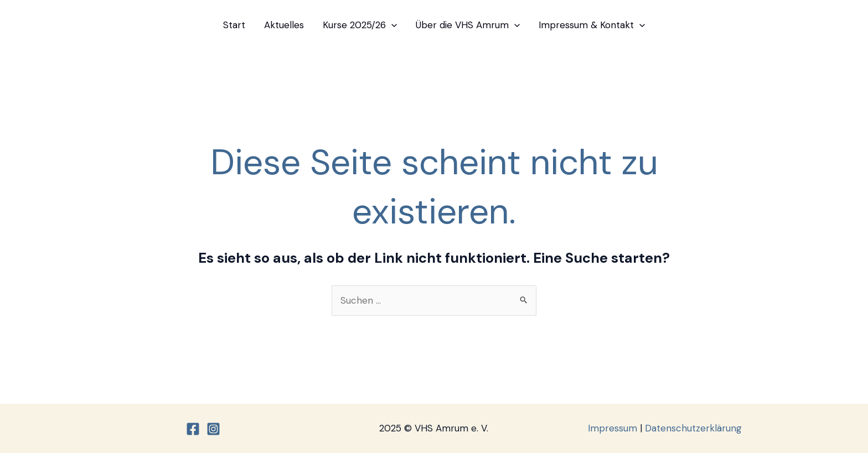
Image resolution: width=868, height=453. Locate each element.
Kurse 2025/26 (360, 25)
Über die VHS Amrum (468, 25)
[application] (391, 25)
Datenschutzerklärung (693, 428)
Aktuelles (284, 25)
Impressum (613, 428)
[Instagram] (213, 429)
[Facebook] (193, 429)
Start (234, 25)
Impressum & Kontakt (592, 25)
